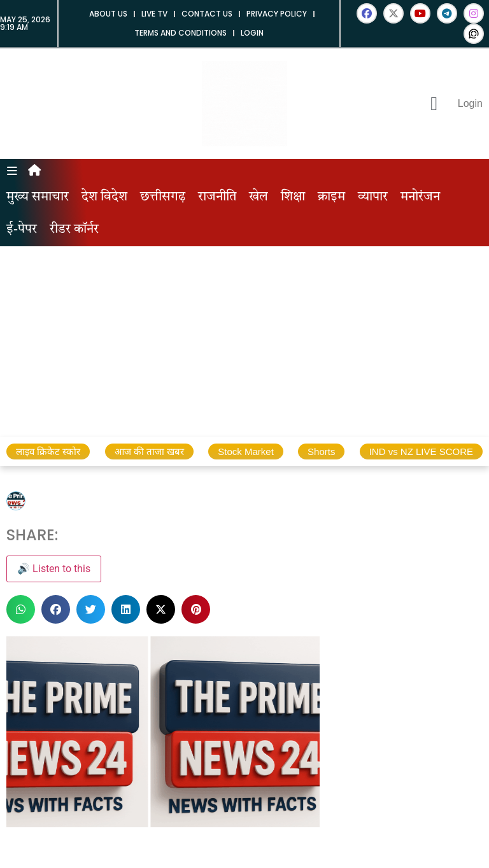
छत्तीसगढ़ (163, 197)
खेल (259, 197)
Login (252, 33)
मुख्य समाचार (38, 197)
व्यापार (373, 197)
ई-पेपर (22, 230)
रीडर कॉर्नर (74, 230)
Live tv (154, 14)
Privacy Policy (277, 14)
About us (108, 14)
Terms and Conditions (181, 33)
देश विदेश (104, 197)
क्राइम (331, 197)
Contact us (207, 14)
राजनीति (217, 197)
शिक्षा (293, 197)
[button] (21, 609)
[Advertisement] (244, 342)
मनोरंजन (420, 197)
